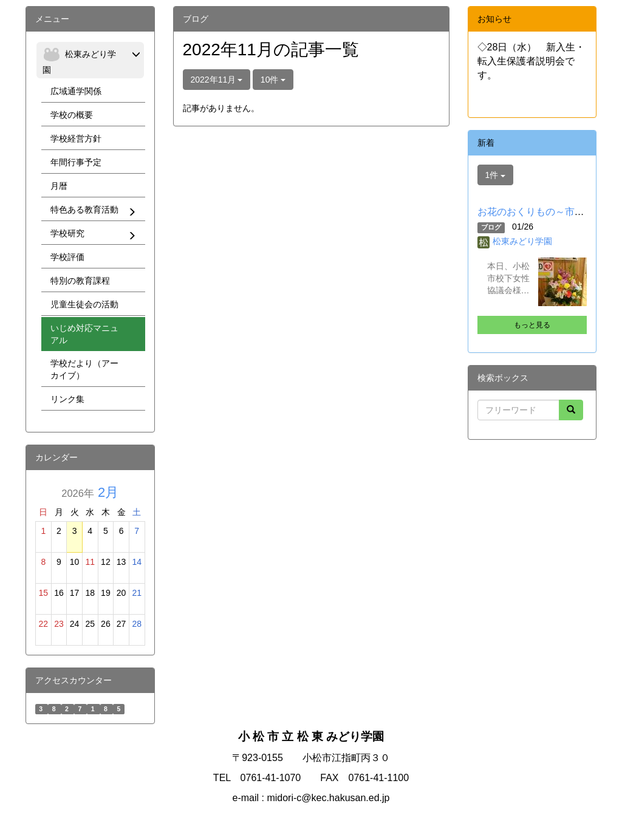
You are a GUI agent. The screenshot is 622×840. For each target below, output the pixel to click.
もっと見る (532, 325)
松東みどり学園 (522, 241)
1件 (496, 175)
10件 (273, 80)
